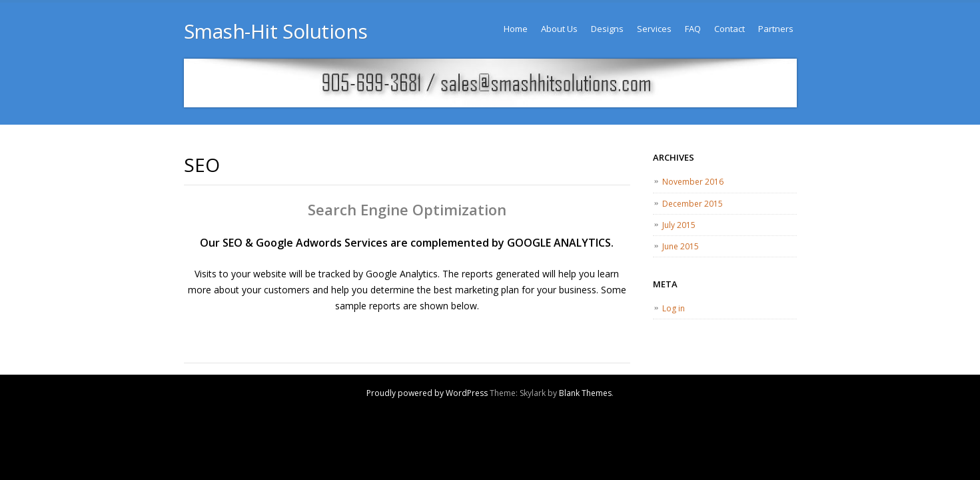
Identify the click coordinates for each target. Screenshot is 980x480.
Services (654, 29)
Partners (776, 29)
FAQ (693, 29)
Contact (730, 29)
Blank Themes (585, 393)
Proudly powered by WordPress (427, 393)
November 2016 (693, 182)
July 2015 (679, 225)
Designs (607, 29)
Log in (674, 308)
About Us (559, 29)
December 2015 (693, 204)
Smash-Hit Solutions (276, 31)
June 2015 (681, 246)
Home (516, 29)
